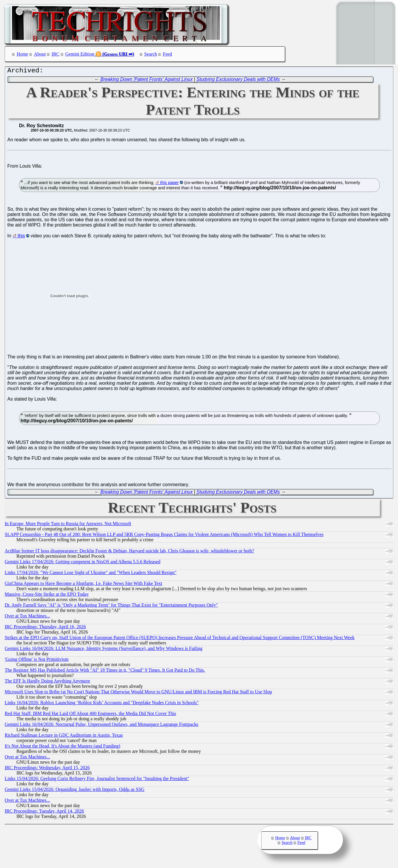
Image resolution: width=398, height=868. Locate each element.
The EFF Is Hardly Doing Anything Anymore (47, 682)
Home (22, 54)
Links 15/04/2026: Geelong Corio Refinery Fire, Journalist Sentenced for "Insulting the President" (97, 780)
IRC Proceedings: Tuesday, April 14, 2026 (44, 812)
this (21, 237)
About (40, 54)
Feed (167, 54)
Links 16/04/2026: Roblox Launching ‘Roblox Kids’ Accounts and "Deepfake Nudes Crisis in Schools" (102, 704)
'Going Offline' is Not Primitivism (37, 661)
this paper (169, 184)
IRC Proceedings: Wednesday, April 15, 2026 (47, 769)
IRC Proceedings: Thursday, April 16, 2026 (45, 628)
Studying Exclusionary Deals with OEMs (238, 81)
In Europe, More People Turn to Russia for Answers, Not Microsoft (68, 525)
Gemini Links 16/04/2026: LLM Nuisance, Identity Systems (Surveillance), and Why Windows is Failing (104, 650)
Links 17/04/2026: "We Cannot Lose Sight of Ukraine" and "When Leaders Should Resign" (91, 574)
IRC (55, 54)
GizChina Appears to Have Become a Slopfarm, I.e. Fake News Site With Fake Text (83, 585)
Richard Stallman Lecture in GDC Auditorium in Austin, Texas (64, 737)
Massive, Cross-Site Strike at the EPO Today (47, 596)
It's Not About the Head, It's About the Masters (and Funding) (63, 747)
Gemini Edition (80, 54)
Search (151, 54)
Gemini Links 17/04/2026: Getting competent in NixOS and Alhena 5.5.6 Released (82, 563)
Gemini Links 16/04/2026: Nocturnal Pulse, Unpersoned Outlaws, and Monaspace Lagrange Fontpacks (101, 726)
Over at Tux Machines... (27, 617)
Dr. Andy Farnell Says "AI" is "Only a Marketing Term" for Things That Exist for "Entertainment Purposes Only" (111, 606)
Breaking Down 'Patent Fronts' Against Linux (147, 81)
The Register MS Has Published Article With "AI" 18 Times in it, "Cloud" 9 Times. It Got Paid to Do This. (105, 672)
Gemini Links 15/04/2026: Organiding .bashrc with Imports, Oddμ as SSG (75, 791)
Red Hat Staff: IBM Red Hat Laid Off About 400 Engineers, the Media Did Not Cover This (90, 715)
